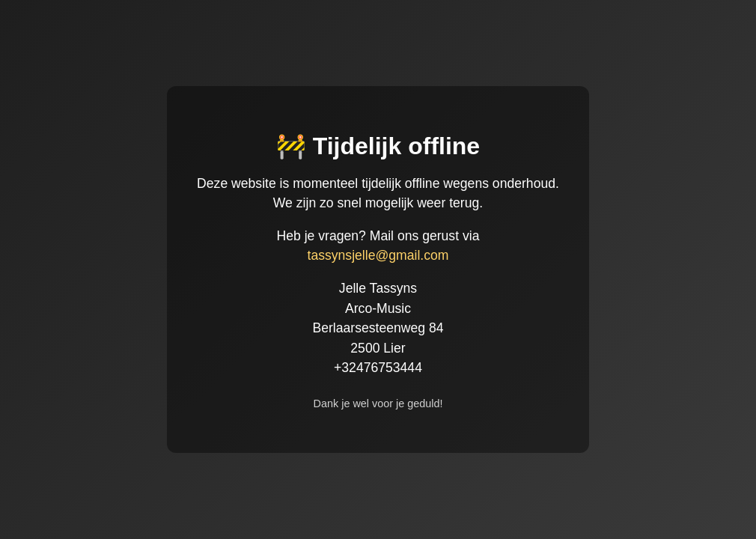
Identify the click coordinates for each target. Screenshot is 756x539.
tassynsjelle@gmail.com (378, 255)
